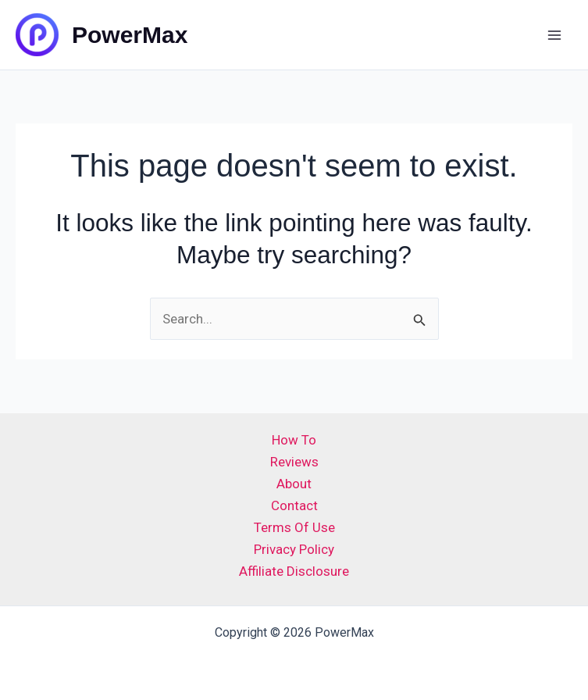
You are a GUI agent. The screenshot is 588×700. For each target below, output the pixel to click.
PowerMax (130, 35)
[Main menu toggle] (555, 35)
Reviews (294, 462)
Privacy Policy (294, 549)
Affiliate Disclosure (294, 571)
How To (294, 440)
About (294, 484)
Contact (294, 505)
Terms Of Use (294, 527)
